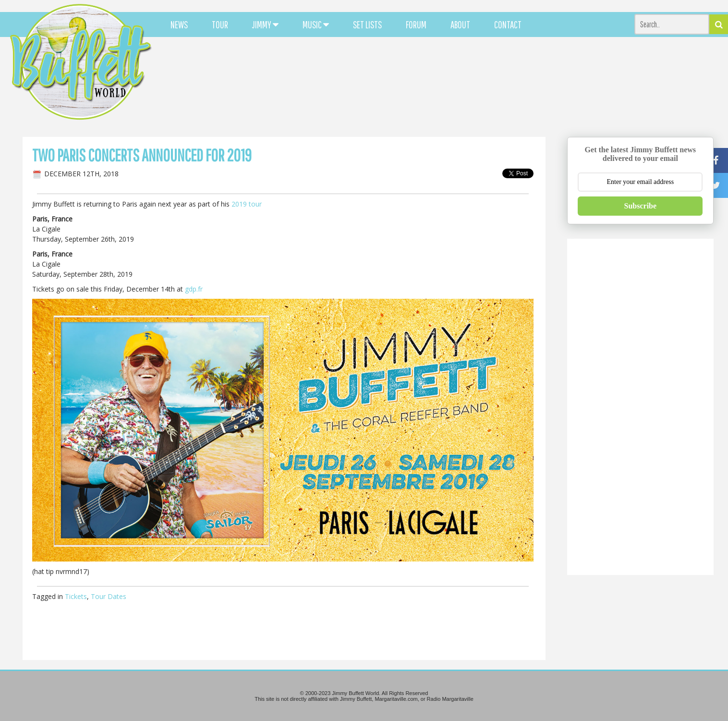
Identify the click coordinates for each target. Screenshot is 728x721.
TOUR (220, 24)
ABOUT (460, 24)
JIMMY (265, 24)
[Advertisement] (449, 86)
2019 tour (247, 204)
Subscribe (641, 206)
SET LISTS (367, 24)
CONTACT (508, 24)
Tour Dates (109, 596)
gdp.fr (194, 289)
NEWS (179, 24)
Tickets (76, 596)
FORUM (416, 24)
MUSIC (316, 24)
